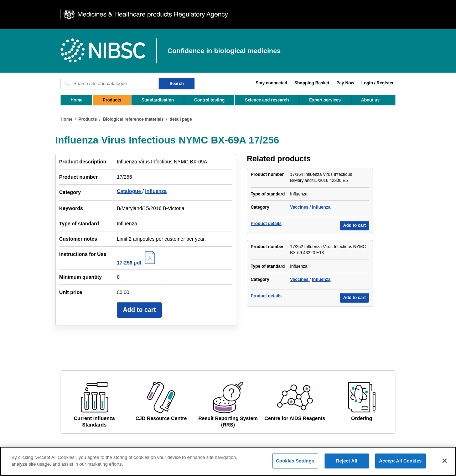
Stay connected (272, 83)
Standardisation (158, 100)
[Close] (445, 463)
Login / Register (377, 83)
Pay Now (345, 83)
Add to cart (139, 310)
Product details (266, 224)
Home (76, 100)
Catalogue (130, 191)
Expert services (325, 100)
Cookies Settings (295, 463)
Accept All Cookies (400, 463)
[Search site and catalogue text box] (110, 84)
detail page (181, 119)
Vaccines (300, 207)
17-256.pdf (137, 263)
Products (112, 100)
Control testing (209, 100)
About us (370, 100)
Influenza (156, 191)
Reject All (347, 463)
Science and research (267, 100)
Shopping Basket (312, 83)
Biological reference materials (133, 119)
